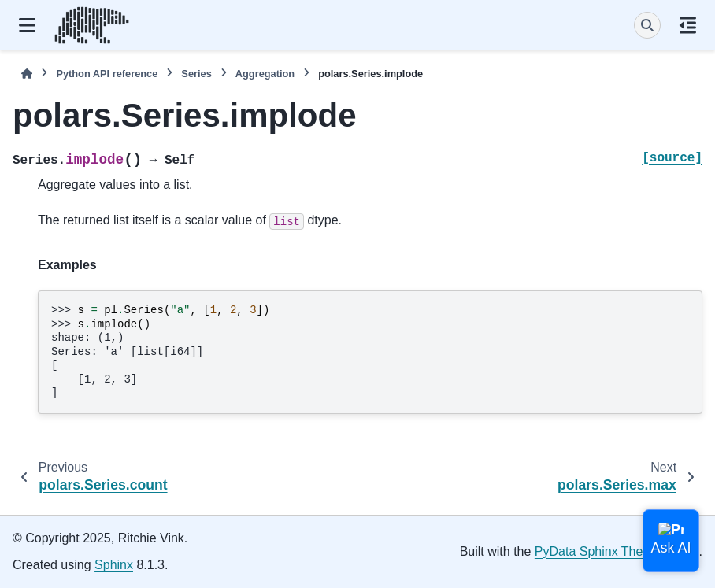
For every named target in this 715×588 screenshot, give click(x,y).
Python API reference (107, 74)
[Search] (647, 25)
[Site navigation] (27, 25)
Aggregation (265, 74)
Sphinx (114, 565)
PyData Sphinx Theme (598, 551)
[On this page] (688, 25)
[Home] (27, 74)
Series (196, 74)
